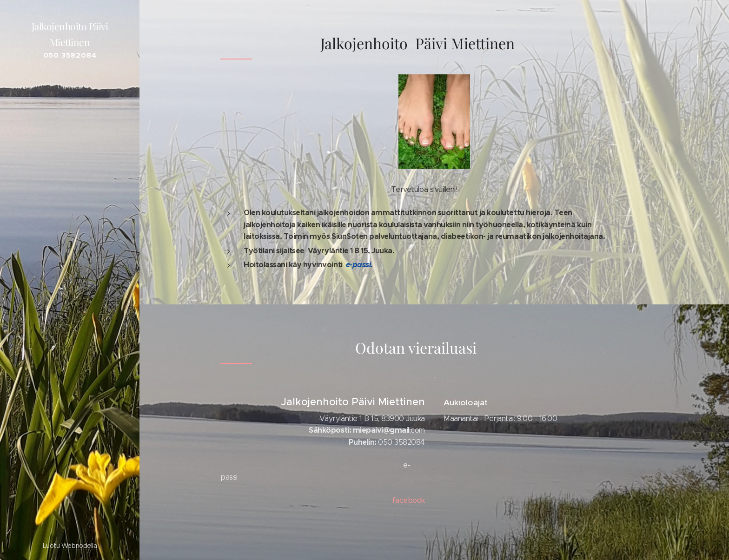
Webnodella (79, 546)
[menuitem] (70, 279)
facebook (409, 500)
